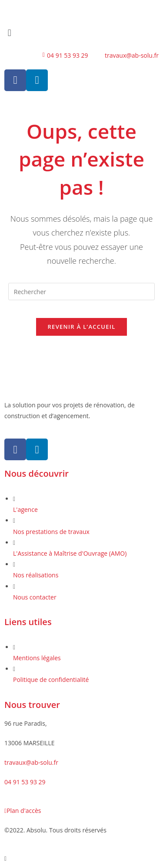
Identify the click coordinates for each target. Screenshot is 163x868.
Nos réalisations (36, 575)
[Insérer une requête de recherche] (82, 292)
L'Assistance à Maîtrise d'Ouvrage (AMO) (70, 553)
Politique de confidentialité (51, 680)
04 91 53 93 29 (25, 782)
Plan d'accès (23, 811)
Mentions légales (37, 658)
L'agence (25, 509)
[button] (81, 32)
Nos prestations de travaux (51, 532)
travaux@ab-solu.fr (31, 762)
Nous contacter (35, 597)
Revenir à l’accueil (81, 327)
